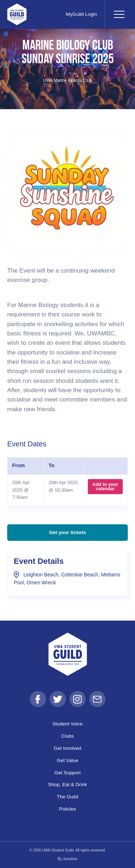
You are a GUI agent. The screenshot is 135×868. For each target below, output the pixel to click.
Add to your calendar (105, 486)
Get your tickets (67, 532)
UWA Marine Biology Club (67, 80)
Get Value (67, 760)
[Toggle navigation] (119, 14)
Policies (67, 809)
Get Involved (67, 748)
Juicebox (70, 859)
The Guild (67, 797)
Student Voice (68, 724)
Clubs (67, 736)
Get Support (67, 773)
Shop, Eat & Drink (67, 785)
